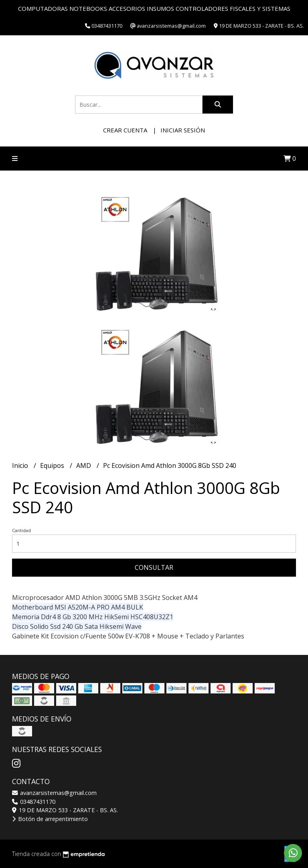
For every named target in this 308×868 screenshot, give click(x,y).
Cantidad (21, 530)
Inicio (21, 466)
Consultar (154, 567)
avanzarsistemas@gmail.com (54, 793)
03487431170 (34, 802)
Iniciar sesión (183, 130)
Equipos (53, 466)
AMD (84, 466)
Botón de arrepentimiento (50, 819)
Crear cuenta (125, 130)
